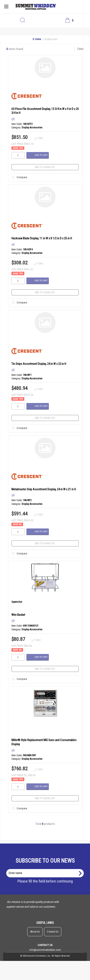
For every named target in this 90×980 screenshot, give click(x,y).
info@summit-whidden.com (45, 950)
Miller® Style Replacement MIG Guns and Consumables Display (44, 742)
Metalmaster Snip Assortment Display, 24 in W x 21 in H (44, 489)
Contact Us (53, 932)
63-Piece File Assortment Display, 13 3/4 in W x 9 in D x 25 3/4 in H (45, 111)
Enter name (46, 869)
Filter (81, 49)
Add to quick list (45, 167)
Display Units (51, 39)
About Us (35, 932)
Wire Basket (18, 615)
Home (37, 39)
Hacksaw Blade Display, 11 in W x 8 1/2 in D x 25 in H (42, 238)
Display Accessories (32, 128)
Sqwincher (17, 602)
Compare (19, 177)
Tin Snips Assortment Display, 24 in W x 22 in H (39, 364)
